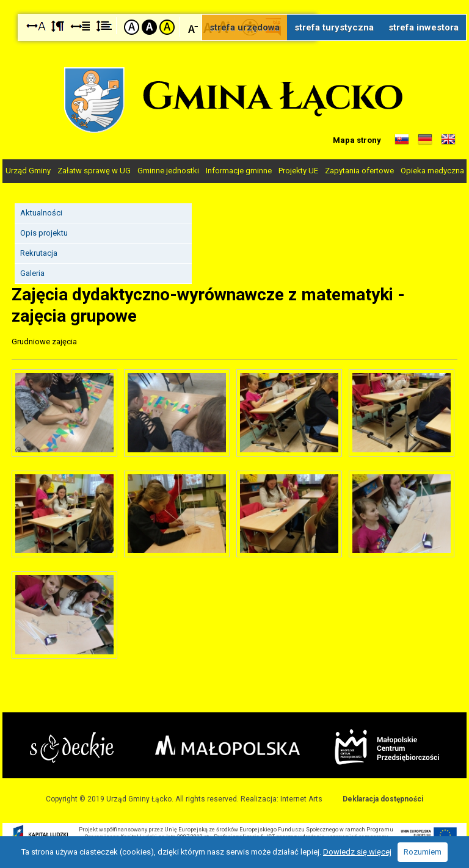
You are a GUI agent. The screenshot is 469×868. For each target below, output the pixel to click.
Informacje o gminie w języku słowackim (402, 140)
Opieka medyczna (432, 171)
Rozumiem (423, 852)
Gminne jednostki (168, 171)
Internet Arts (301, 799)
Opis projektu (44, 233)
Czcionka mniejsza (193, 27)
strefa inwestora (424, 27)
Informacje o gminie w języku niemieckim (425, 140)
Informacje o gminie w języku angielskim (448, 140)
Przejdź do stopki (235, 0)
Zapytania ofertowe (359, 171)
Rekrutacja (39, 253)
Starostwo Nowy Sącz (72, 747)
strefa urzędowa (245, 27)
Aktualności (41, 213)
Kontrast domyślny (132, 27)
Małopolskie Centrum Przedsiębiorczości (387, 747)
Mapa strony (357, 140)
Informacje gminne (239, 171)
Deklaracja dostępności (383, 799)
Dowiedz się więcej (357, 852)
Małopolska (227, 745)
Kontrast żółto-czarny (167, 27)
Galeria (32, 273)
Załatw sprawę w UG (94, 171)
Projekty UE (298, 171)
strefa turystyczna (334, 27)
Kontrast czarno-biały (149, 27)
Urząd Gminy (28, 171)
